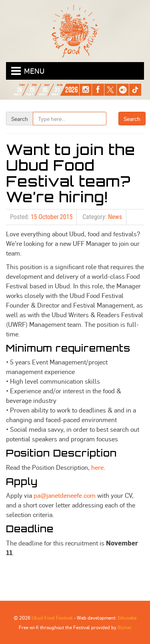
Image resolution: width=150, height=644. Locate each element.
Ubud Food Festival (52, 618)
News (115, 217)
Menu (34, 71)
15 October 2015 (52, 217)
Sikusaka (127, 618)
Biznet (124, 627)
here (97, 467)
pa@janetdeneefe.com (65, 495)
